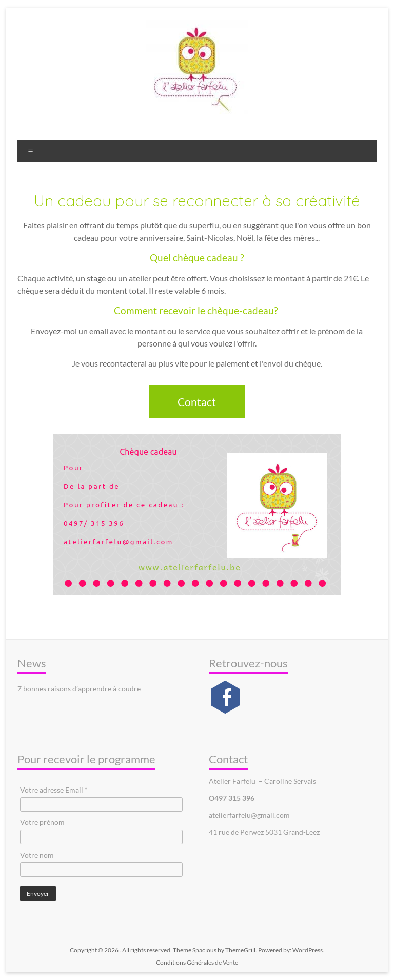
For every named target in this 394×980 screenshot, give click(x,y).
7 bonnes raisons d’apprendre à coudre (79, 689)
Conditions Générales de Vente (197, 962)
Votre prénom (42, 822)
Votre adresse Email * (54, 790)
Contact (197, 402)
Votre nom (37, 855)
